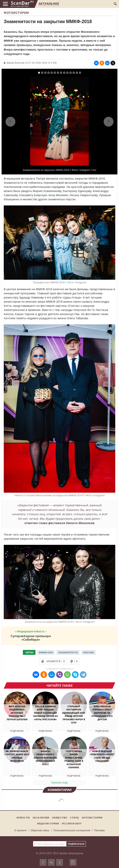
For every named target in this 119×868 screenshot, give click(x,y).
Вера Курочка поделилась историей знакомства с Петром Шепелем (17, 713)
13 (77, 73)
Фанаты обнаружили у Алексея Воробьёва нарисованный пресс (45, 758)
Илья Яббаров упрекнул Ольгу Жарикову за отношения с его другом (102, 713)
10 (67, 73)
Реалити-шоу (72, 824)
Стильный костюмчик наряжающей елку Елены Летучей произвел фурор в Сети (74, 715)
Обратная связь (40, 830)
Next (109, 122)
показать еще (59, 783)
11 (71, 73)
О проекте (20, 830)
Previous (10, 122)
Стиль (74, 818)
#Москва (89, 652)
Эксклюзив (41, 818)
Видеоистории (48, 824)
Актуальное (49, 4)
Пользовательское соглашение (72, 830)
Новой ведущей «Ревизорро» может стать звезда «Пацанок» (102, 756)
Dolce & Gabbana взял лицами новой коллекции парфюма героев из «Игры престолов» (45, 713)
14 (80, 73)
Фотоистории (16, 13)
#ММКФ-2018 (46, 652)
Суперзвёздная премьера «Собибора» (31, 638)
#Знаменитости (68, 652)
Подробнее (17, 731)
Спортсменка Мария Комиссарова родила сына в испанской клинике (74, 759)
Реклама (99, 830)
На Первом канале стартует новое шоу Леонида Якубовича (17, 756)
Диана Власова (16, 63)
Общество (60, 818)
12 (74, 73)
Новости (23, 818)
